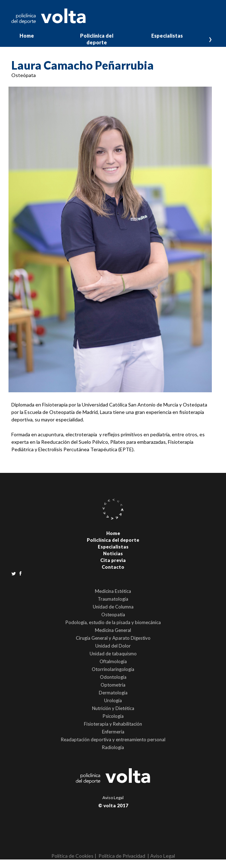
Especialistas (167, 36)
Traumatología (113, 599)
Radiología (113, 747)
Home (27, 36)
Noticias (113, 553)
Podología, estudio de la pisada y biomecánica (113, 622)
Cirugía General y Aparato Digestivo (113, 638)
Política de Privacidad (122, 856)
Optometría (113, 685)
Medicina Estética (113, 591)
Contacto (113, 567)
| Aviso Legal (161, 856)
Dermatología (113, 693)
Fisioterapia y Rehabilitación (113, 724)
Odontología (113, 677)
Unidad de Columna (113, 607)
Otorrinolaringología (113, 669)
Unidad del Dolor (113, 646)
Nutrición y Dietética (113, 708)
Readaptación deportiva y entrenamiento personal (113, 739)
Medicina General (113, 630)
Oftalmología (113, 661)
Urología (113, 700)
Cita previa (113, 560)
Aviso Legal (113, 798)
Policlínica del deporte (97, 39)
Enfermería (113, 732)
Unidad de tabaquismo (113, 654)
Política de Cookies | (74, 856)
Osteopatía (113, 615)
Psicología (113, 716)
